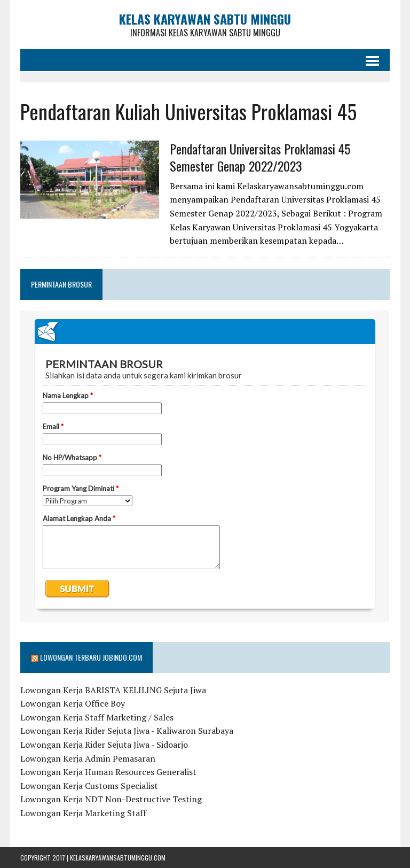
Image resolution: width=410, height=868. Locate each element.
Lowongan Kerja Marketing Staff (83, 813)
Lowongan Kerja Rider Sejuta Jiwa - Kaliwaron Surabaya (127, 731)
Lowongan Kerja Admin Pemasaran (88, 758)
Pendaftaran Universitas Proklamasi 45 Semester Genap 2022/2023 (260, 157)
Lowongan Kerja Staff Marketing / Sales (97, 717)
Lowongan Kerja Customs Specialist (89, 786)
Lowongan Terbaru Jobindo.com (91, 657)
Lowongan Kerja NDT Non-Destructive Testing (111, 799)
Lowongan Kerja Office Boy (73, 703)
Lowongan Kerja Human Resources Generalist (108, 772)
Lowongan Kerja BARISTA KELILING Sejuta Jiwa (113, 690)
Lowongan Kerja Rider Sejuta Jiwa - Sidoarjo (104, 745)
